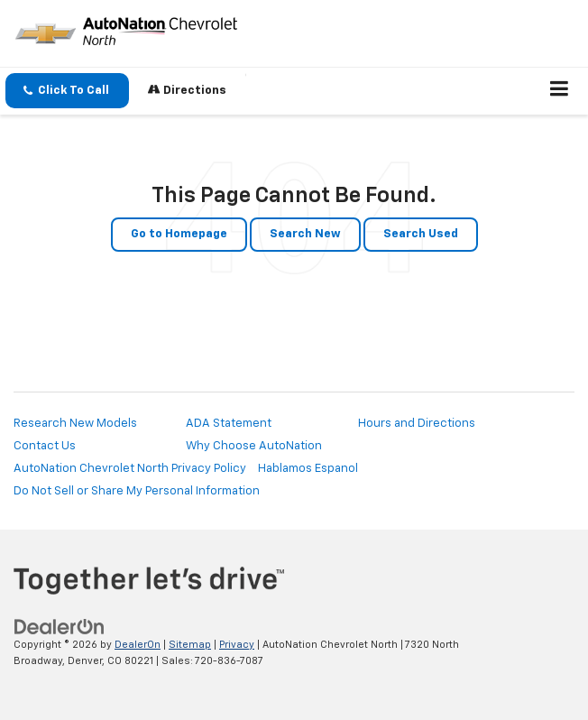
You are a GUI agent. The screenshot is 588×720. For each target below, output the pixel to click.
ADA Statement (229, 424)
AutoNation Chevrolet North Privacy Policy (130, 469)
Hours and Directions (417, 424)
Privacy (237, 645)
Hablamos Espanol (308, 469)
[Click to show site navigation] (560, 91)
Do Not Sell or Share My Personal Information (137, 491)
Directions (187, 90)
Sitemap (190, 645)
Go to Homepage (179, 234)
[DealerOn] (60, 627)
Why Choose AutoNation (254, 446)
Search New (305, 234)
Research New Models (75, 424)
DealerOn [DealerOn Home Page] (138, 645)
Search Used (421, 234)
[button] (67, 91)
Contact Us (45, 446)
